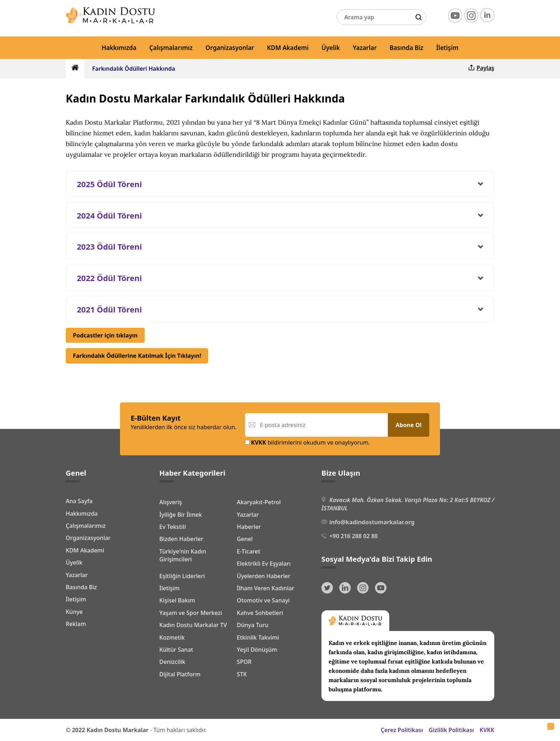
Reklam (76, 624)
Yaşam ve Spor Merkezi (191, 613)
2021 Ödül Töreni (109, 309)
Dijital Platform (180, 674)
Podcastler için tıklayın (105, 335)
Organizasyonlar (230, 48)
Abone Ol (409, 425)
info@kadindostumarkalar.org (372, 522)
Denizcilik (172, 662)
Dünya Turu (253, 625)
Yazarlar (365, 48)
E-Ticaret (249, 551)
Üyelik (331, 48)
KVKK (487, 730)
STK (242, 674)
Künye (74, 612)
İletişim (447, 48)
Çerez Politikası (402, 730)
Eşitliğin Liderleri (182, 576)
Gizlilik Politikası (451, 730)
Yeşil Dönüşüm (257, 650)
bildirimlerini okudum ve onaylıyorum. (307, 442)
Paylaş (481, 68)
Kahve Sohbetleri (260, 613)
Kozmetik (172, 637)
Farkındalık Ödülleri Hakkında (134, 69)
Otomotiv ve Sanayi (263, 600)
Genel (245, 539)
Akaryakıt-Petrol (259, 502)
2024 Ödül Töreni (109, 215)
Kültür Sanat (176, 650)
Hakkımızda (119, 48)
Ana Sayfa (79, 501)
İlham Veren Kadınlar (266, 588)
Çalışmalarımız (171, 48)
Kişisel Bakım (177, 600)
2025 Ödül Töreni (109, 184)
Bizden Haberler (181, 539)
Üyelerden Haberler (264, 576)
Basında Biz (406, 48)
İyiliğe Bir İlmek (181, 515)
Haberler (249, 527)
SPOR (244, 662)
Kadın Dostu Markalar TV (193, 625)
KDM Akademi (288, 48)
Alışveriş (171, 502)
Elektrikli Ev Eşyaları (264, 564)
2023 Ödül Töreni (109, 246)
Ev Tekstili (172, 527)
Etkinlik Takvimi (258, 637)
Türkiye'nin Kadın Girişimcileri (183, 555)
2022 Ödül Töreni (109, 278)
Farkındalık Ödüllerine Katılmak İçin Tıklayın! (137, 356)
